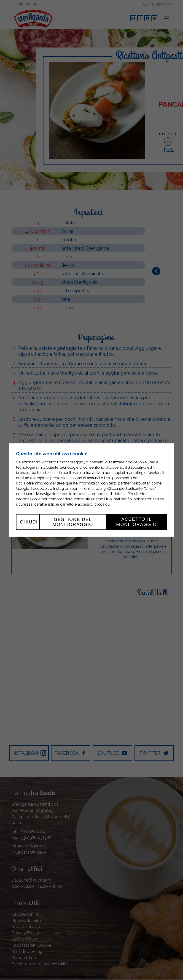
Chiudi (29, 522)
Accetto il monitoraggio (136, 522)
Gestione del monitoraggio (72, 522)
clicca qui (102, 504)
